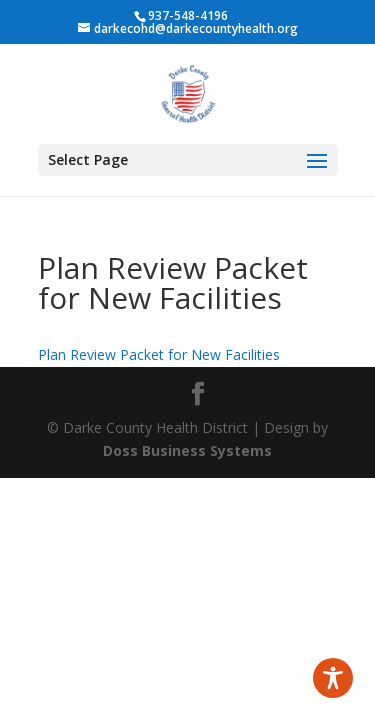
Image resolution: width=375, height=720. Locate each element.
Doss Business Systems (187, 450)
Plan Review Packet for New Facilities (159, 354)
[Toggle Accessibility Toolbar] (333, 678)
